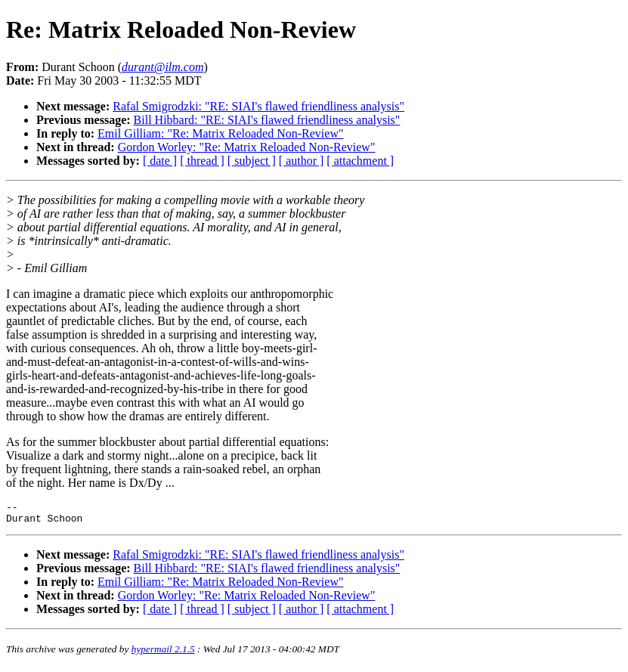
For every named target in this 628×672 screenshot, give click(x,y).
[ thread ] (202, 161)
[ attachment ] (360, 161)
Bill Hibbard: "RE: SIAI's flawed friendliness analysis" (267, 120)
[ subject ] (252, 161)
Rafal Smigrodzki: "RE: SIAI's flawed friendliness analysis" (258, 106)
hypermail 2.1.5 (163, 653)
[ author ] (302, 161)
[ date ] (160, 161)
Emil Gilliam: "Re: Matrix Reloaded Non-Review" (220, 133)
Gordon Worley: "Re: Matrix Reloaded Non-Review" (247, 147)
